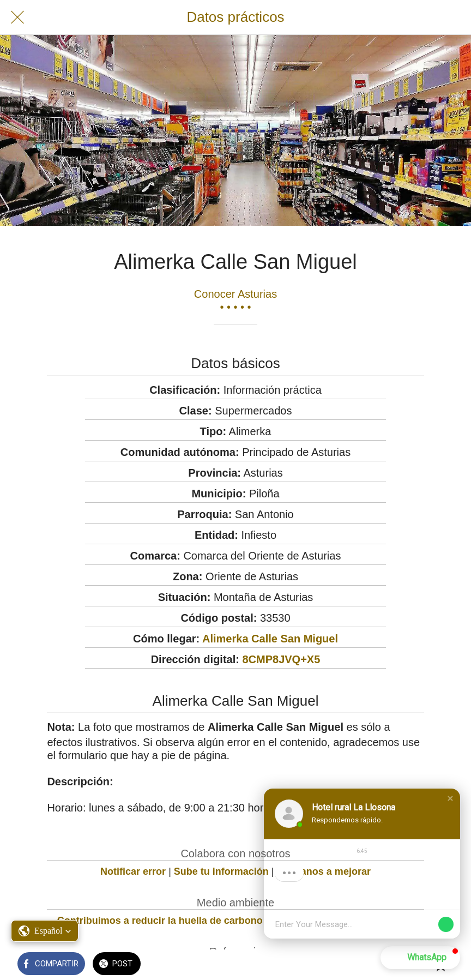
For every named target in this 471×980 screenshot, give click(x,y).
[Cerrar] (17, 17)
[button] (450, 798)
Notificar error (133, 871)
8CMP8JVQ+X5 (281, 659)
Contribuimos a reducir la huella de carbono (160, 921)
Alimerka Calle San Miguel (270, 639)
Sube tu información (221, 871)
